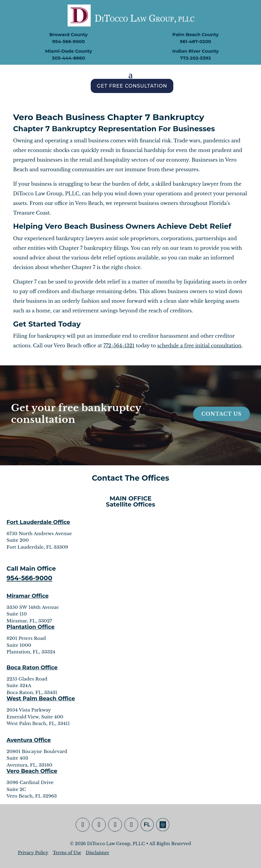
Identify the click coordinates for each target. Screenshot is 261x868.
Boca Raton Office (32, 668)
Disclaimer (98, 853)
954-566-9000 (69, 41)
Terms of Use (67, 853)
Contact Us (222, 414)
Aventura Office (29, 740)
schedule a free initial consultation (199, 346)
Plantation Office (31, 627)
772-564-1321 (119, 346)
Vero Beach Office (32, 771)
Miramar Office (28, 596)
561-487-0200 (196, 41)
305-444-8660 (68, 58)
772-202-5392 (196, 58)
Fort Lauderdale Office (38, 522)
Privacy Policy (33, 853)
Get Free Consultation (132, 86)
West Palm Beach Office (41, 699)
